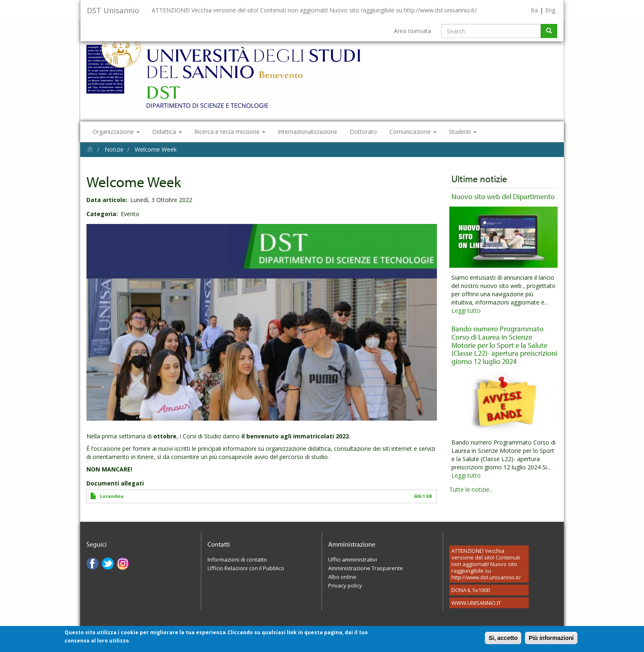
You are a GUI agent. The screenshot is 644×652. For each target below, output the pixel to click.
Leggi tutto (466, 311)
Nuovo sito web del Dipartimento (503, 196)
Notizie (114, 149)
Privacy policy (345, 585)
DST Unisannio (113, 10)
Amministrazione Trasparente (366, 568)
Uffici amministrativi (353, 559)
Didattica (167, 132)
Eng (550, 10)
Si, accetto (503, 640)
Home (90, 149)
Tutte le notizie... (471, 489)
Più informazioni (551, 640)
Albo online (342, 577)
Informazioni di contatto (237, 559)
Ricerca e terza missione (230, 132)
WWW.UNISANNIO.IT (476, 603)
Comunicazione (413, 132)
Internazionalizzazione (308, 132)
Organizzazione (116, 132)
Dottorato (363, 132)
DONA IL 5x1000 (471, 590)
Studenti (463, 132)
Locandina (112, 496)
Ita (534, 10)
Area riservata (413, 31)
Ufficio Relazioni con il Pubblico (246, 568)
